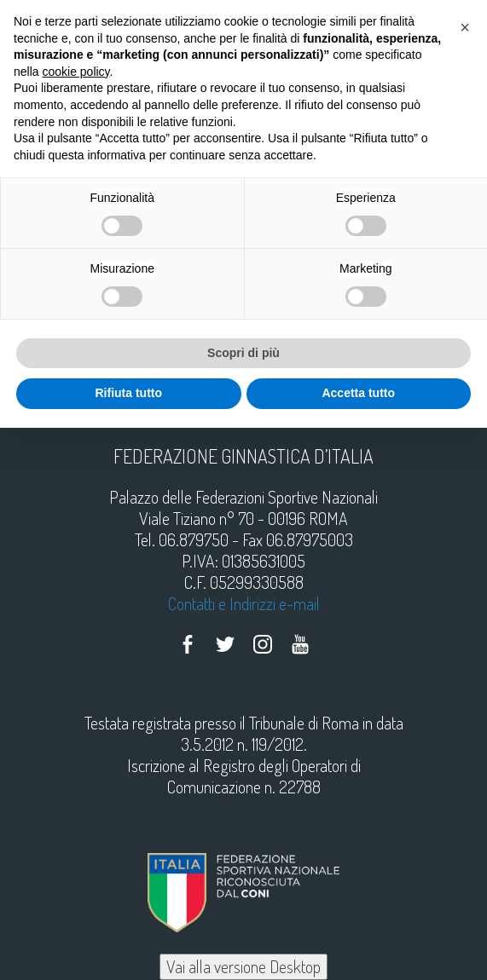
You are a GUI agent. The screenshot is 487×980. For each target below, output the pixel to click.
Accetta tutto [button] (358, 393)
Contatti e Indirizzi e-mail (244, 603)
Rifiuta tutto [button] (128, 393)
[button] (465, 27)
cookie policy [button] (75, 72)
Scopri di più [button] (243, 353)
